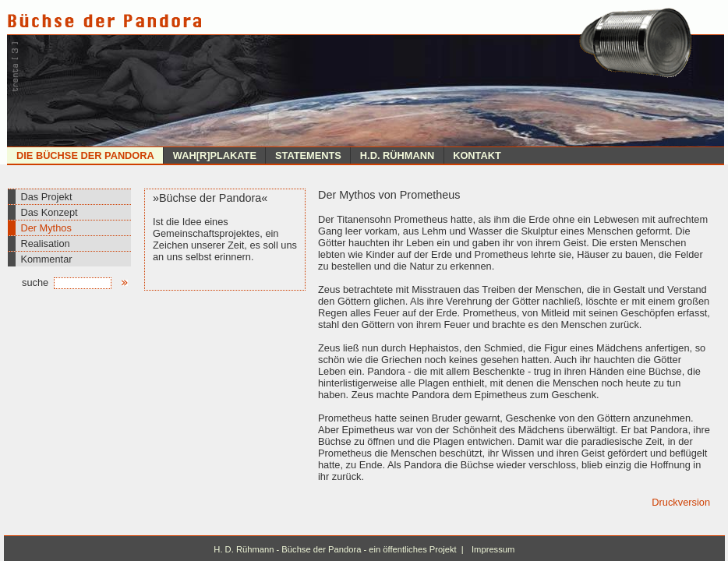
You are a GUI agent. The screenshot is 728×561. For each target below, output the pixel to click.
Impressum (493, 549)
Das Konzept (49, 212)
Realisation (45, 243)
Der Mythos (46, 228)
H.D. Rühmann (397, 155)
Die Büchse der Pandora (85, 155)
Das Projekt (46, 197)
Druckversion (681, 502)
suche (67, 282)
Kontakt (477, 155)
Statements (308, 155)
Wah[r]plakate (215, 155)
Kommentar (46, 259)
